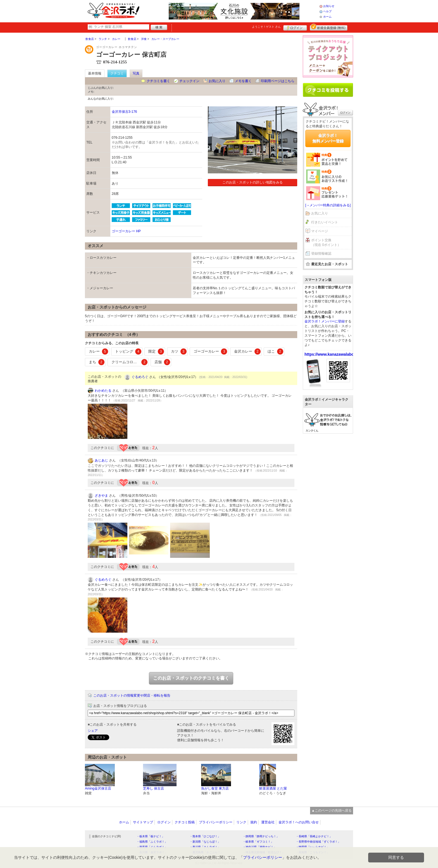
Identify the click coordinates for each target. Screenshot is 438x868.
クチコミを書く (158, 81)
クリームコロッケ (130, 362)
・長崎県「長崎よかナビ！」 (314, 836)
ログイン (295, 27)
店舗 (162, 362)
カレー (98, 351)
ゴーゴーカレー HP (126, 231)
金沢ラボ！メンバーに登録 (325, 321)
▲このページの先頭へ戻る (332, 810)
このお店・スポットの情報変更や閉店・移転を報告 (132, 695)
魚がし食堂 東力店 (215, 788)
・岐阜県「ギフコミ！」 (258, 842)
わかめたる (103, 391)
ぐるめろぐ (140, 377)
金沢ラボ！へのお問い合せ (299, 822)
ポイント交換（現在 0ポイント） (326, 242)
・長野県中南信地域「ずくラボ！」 (318, 842)
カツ (179, 351)
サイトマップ (143, 822)
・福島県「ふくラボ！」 (152, 842)
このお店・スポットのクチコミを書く (191, 678)
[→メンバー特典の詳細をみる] (328, 205)
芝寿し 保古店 (153, 788)
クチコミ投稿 (185, 822)
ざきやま (101, 496)
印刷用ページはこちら (278, 81)
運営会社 (268, 822)
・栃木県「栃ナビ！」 (151, 836)
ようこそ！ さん (266, 27)
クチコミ (117, 73)
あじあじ (101, 460)
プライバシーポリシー (216, 822)
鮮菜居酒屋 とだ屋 (273, 788)
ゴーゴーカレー (210, 351)
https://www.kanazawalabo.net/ (333, 354)
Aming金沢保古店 (98, 788)
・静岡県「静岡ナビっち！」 (261, 836)
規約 (254, 822)
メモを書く (243, 81)
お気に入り (217, 81)
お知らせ (329, 6)
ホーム (327, 17)
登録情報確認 (321, 254)
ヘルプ (327, 11)
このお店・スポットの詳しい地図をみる (253, 182)
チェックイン (189, 81)
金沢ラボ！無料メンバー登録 (328, 138)
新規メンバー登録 (329, 27)
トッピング (128, 351)
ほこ (275, 351)
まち (97, 362)
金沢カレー (247, 351)
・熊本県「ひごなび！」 (205, 836)
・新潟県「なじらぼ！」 (205, 842)
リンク (241, 822)
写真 (136, 73)
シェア (93, 731)
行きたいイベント (325, 222)
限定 (156, 351)
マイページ (320, 231)
